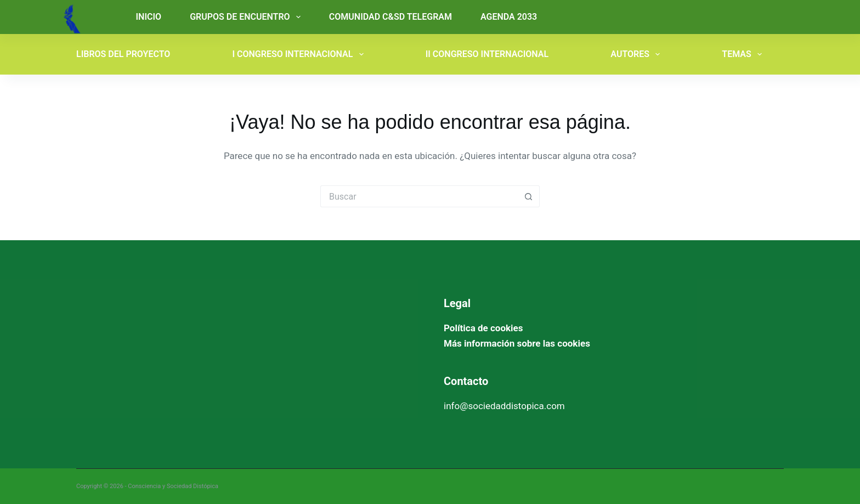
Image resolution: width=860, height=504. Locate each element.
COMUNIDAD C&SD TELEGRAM (391, 17)
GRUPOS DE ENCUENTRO (247, 17)
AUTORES (637, 54)
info (452, 406)
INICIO (149, 17)
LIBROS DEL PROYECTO (123, 54)
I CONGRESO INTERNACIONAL (300, 54)
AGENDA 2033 (509, 17)
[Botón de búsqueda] (529, 196)
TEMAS (744, 54)
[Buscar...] (419, 196)
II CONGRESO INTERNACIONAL (487, 54)
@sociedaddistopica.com (512, 406)
